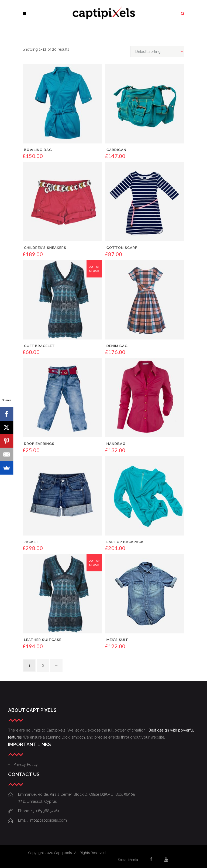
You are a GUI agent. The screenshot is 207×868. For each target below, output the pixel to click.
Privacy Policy (26, 764)
